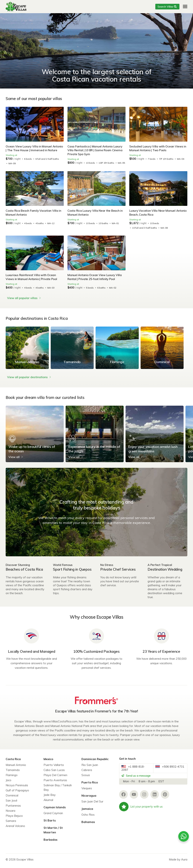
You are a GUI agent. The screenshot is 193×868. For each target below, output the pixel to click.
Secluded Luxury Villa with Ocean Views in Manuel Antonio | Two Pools (158, 148)
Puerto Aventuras (55, 783)
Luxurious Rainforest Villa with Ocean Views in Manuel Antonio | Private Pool (32, 281)
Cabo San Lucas (54, 772)
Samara (11, 823)
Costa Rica (13, 762)
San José (11, 803)
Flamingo (12, 778)
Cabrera (87, 772)
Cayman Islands (55, 810)
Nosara (10, 813)
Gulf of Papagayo (17, 793)
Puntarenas (13, 808)
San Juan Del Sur (92, 804)
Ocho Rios (88, 817)
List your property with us (142, 815)
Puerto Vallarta (54, 767)
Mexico (48, 762)
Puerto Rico (90, 785)
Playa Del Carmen (55, 778)
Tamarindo (13, 772)
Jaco (8, 783)
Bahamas (88, 824)
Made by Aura (178, 862)
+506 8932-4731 (168, 772)
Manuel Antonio (16, 767)
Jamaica (87, 811)
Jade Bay (50, 797)
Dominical (12, 798)
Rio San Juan (90, 767)
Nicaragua (89, 798)
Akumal (48, 802)
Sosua (86, 778)
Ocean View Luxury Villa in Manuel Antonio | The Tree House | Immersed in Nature (33, 150)
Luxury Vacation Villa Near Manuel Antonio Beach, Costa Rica (153, 216)
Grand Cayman (53, 816)
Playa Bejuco (14, 818)
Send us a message (139, 782)
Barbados (51, 842)
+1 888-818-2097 (135, 772)
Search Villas (165, 7)
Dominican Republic (95, 762)
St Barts (50, 823)
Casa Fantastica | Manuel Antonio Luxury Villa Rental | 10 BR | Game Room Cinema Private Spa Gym (96, 150)
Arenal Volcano (15, 828)
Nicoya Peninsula (17, 788)
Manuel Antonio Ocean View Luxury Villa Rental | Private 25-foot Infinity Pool (95, 281)
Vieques (87, 791)
